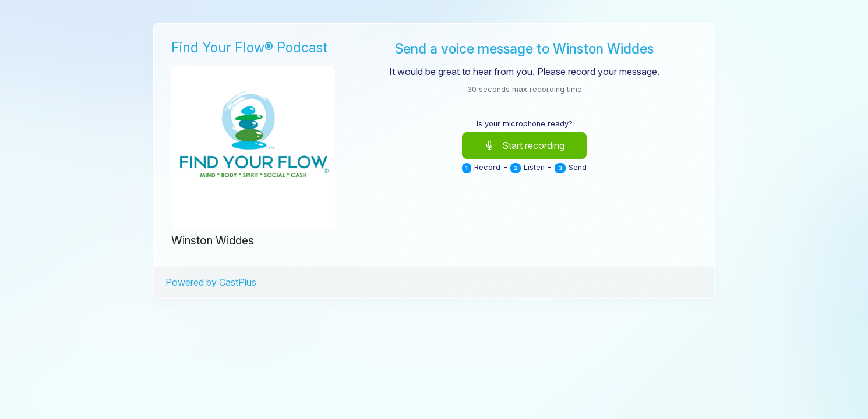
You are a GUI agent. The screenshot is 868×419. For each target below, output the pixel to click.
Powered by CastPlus (211, 282)
